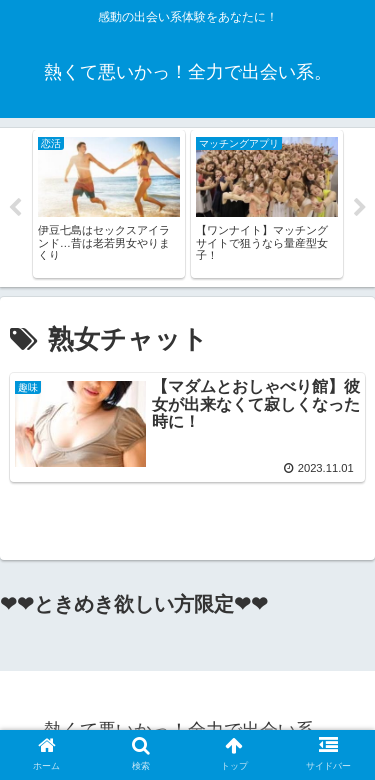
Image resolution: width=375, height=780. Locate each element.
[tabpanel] (109, 204)
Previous (15, 208)
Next (360, 208)
